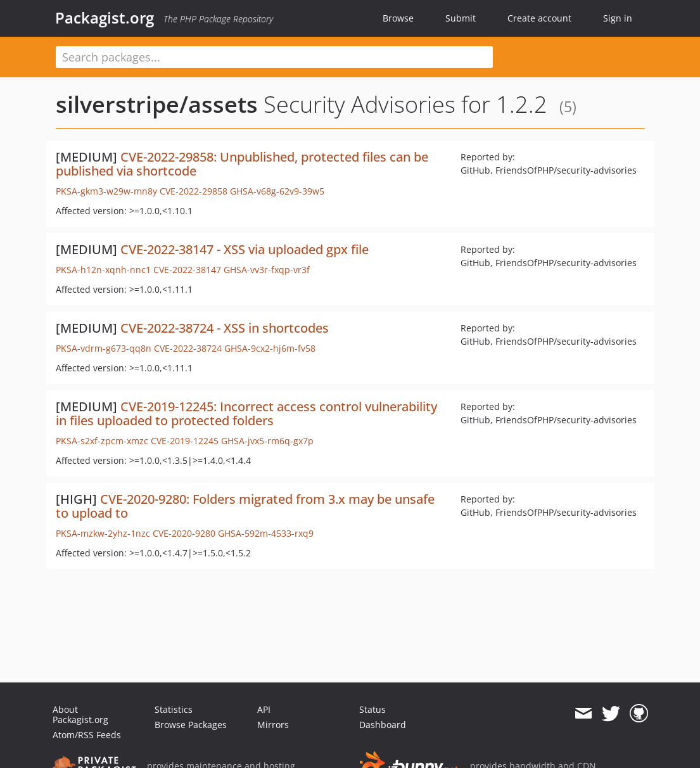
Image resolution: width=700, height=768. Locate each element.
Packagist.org (105, 18)
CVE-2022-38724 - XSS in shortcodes (225, 328)
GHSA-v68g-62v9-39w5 (277, 191)
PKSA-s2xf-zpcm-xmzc (102, 441)
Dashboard (383, 725)
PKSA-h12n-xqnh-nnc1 (103, 270)
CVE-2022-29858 (194, 191)
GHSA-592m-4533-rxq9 (266, 533)
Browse (398, 18)
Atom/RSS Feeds (87, 735)
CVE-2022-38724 (188, 348)
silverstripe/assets (157, 104)
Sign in (618, 18)
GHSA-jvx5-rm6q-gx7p (267, 441)
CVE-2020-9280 (184, 533)
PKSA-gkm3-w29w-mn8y (106, 191)
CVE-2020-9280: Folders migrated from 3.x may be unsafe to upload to (245, 506)
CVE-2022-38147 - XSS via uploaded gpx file (245, 249)
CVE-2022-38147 (187, 270)
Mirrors (273, 725)
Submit (461, 18)
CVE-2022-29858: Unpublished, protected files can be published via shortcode (242, 164)
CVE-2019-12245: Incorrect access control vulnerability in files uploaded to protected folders (246, 413)
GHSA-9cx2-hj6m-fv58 (270, 348)
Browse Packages (191, 725)
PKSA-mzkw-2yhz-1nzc (103, 533)
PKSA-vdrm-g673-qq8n (104, 348)
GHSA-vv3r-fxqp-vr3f (267, 270)
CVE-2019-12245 (185, 441)
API (264, 709)
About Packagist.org (80, 714)
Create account (539, 18)
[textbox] (274, 57)
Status (372, 709)
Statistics (174, 709)
